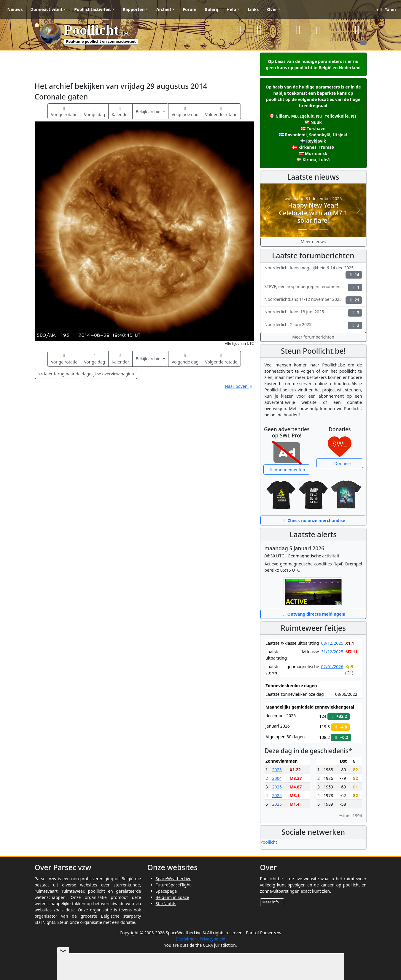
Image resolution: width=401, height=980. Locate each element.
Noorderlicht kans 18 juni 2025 (313, 313)
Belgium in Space (172, 897)
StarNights (166, 904)
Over (272, 9)
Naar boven (239, 386)
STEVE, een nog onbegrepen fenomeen (313, 287)
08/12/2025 (332, 643)
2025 (277, 787)
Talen (387, 9)
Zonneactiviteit (47, 9)
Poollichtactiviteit (93, 9)
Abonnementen (287, 470)
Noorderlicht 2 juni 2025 (313, 325)
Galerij (211, 9)
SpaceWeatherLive (174, 879)
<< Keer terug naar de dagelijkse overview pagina (86, 374)
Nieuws (15, 9)
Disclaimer (186, 939)
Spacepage (166, 891)
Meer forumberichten (313, 337)
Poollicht (269, 842)
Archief (164, 9)
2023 (277, 770)
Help (231, 9)
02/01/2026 (332, 667)
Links (253, 9)
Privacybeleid (213, 939)
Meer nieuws (313, 242)
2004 (277, 778)
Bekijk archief (149, 112)
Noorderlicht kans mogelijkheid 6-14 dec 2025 (313, 272)
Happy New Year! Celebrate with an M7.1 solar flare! (313, 213)
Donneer (340, 463)
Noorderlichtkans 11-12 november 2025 (313, 300)
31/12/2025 (332, 652)
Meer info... (272, 902)
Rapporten (134, 9)
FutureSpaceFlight (173, 885)
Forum (190, 9)
